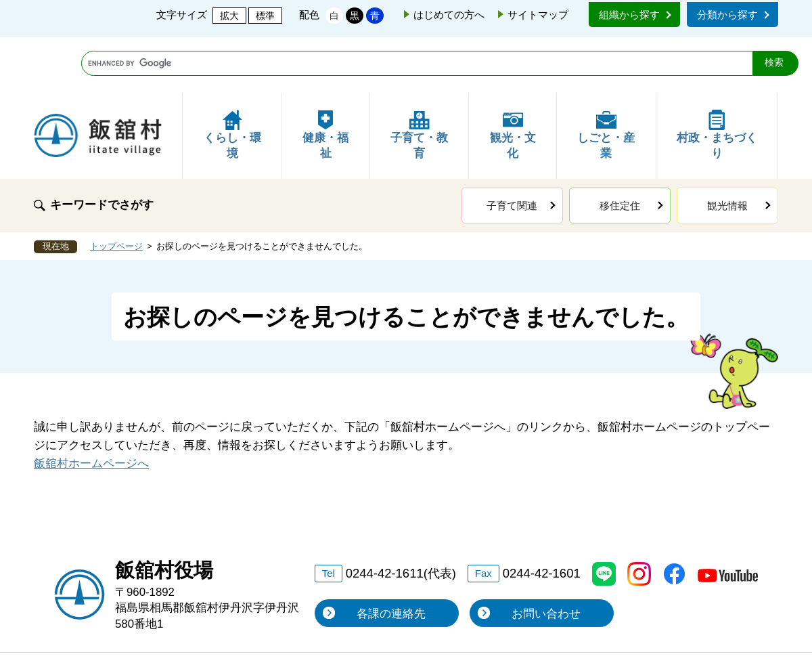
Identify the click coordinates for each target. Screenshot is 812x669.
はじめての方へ (449, 15)
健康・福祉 (325, 80)
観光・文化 (513, 80)
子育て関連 (512, 150)
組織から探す (629, 15)
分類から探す (727, 15)
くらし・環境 (232, 80)
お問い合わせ (546, 558)
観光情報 (727, 150)
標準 (265, 16)
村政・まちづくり (717, 80)
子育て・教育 (419, 80)
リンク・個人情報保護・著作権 (250, 625)
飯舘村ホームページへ (91, 408)
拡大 (229, 16)
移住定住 (620, 150)
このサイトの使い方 (441, 625)
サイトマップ (538, 15)
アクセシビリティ (597, 625)
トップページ (116, 191)
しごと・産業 (606, 80)
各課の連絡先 (391, 558)
